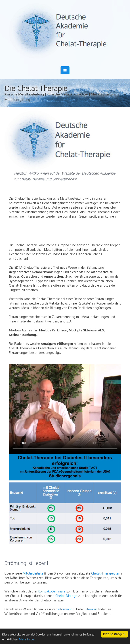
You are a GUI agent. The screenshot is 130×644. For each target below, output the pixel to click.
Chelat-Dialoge (66, 596)
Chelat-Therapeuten (106, 573)
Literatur (91, 609)
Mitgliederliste (33, 573)
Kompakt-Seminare (52, 591)
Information (66, 609)
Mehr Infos (27, 639)
